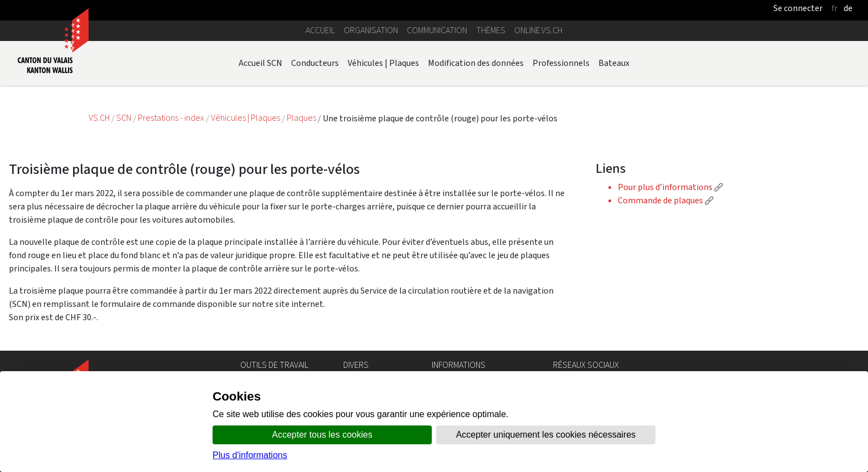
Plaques (302, 118)
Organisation (371, 30)
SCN (124, 118)
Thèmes (491, 30)
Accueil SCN (260, 63)
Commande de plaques (666, 200)
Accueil (320, 30)
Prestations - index (172, 118)
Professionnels (561, 63)
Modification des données (476, 63)
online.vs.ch (538, 30)
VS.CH (99, 118)
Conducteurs (315, 63)
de (848, 8)
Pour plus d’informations (670, 187)
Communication (437, 30)
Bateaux (614, 63)
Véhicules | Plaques (383, 63)
